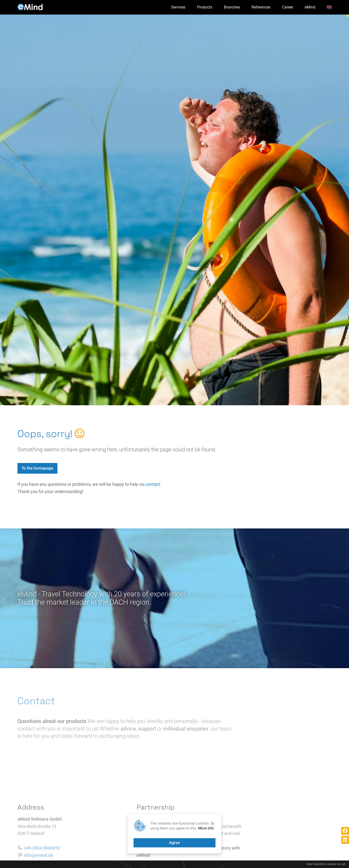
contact (153, 484)
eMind (310, 7)
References (261, 7)
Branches (232, 7)
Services (178, 7)
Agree (174, 843)
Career (288, 7)
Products (205, 7)
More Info (206, 828)
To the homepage (37, 468)
